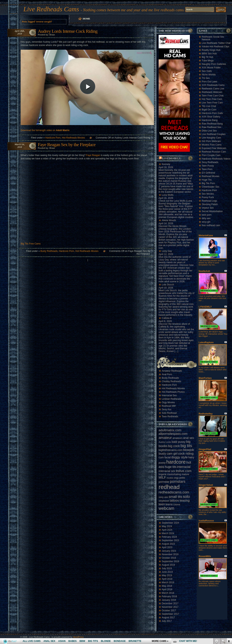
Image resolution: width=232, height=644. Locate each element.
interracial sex (167, 471)
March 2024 (168, 533)
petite (182, 478)
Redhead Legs (209, 201)
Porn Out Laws (209, 82)
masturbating (174, 474)
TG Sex (206, 78)
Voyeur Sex (208, 208)
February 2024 (169, 537)
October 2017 (169, 610)
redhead (169, 487)
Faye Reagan (93, 155)
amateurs (177, 438)
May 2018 (167, 586)
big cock (174, 446)
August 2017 (168, 618)
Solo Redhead (169, 413)
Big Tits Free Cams (31, 244)
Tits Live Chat (209, 106)
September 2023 (170, 540)
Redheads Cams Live (213, 89)
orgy (176, 478)
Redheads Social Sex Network (213, 38)
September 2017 (170, 614)
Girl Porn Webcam (211, 141)
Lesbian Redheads (172, 399)
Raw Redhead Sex (212, 127)
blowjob (188, 450)
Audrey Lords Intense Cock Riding (68, 31)
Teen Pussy (208, 166)
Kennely (166, 164)
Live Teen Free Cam (212, 103)
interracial (184, 467)
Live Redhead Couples (214, 134)
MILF (162, 477)
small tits (175, 497)
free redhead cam (211, 225)
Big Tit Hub (208, 57)
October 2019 (169, 558)
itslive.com (184, 471)
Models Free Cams (212, 145)
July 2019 (167, 568)
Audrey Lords (165, 442)
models (170, 478)
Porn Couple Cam (211, 155)
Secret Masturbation (212, 211)
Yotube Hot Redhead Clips (216, 47)
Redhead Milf (169, 406)
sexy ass (163, 497)
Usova (177, 505)
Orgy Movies (168, 402)
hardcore (176, 462)
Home (86, 19)
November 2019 (170, 554)
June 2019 (167, 572)
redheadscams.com (174, 492)
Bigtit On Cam (209, 110)
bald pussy (179, 442)
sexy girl (206, 222)
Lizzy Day (167, 251)
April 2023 (167, 547)
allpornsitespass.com (173, 434)
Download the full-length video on (45, 130)
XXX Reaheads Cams (213, 85)
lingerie (163, 474)
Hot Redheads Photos (173, 392)
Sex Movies (208, 194)
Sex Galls (207, 71)
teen (162, 504)
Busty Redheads (49, 251)
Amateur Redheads (172, 371)
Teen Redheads (170, 416)
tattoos (174, 501)
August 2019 (168, 565)
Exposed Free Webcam (214, 148)
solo (186, 497)
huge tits (171, 467)
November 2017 (170, 607)
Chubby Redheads (171, 381)
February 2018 (169, 596)
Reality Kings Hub (211, 50)
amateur (165, 438)
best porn (207, 215)
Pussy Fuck (208, 197)
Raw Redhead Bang (212, 124)
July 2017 (167, 621)
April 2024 (167, 530)
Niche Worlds (209, 75)
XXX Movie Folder (211, 68)
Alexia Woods (169, 220)
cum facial (165, 457)
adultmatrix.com (170, 430)
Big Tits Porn (208, 183)
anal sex (189, 438)
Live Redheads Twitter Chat (216, 43)
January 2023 (169, 551)
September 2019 (170, 561)
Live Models (171, 158)
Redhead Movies (211, 176)
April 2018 (167, 589)
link (229, 583)
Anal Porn (167, 374)
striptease (164, 501)
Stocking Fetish (210, 204)
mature (185, 474)
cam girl (172, 454)
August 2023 (168, 544)
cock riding (186, 453)
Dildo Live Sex (209, 131)
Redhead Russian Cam (214, 152)
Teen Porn (207, 169)
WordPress (78, 637)
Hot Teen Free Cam (212, 99)
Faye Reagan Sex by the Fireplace (67, 145)
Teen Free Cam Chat (213, 96)
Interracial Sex (169, 395)
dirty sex (206, 218)
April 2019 (167, 579)
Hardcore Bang (210, 120)
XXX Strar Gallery (211, 117)
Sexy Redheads (210, 162)
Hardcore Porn (53, 138)
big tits (186, 446)
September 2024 (170, 523)
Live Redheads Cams (51, 9)
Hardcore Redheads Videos (216, 159)
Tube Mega (208, 61)
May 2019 (167, 575)
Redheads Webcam (212, 92)
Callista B (167, 318)
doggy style (179, 457)
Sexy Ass (167, 409)
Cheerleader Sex (211, 187)
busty (162, 454)
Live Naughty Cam (211, 138)
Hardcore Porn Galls (212, 113)
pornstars (178, 481)
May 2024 (167, 526)
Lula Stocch (168, 285)
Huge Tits (207, 180)
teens (169, 504)
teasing (185, 501)
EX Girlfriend (208, 173)
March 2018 (168, 593)
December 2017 (170, 603)
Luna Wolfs (168, 195)
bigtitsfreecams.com (171, 450)
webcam (166, 508)
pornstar (164, 482)
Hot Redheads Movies (73, 138)
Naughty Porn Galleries (214, 64)
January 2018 (169, 600)
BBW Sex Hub (209, 54)
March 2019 (168, 582)
